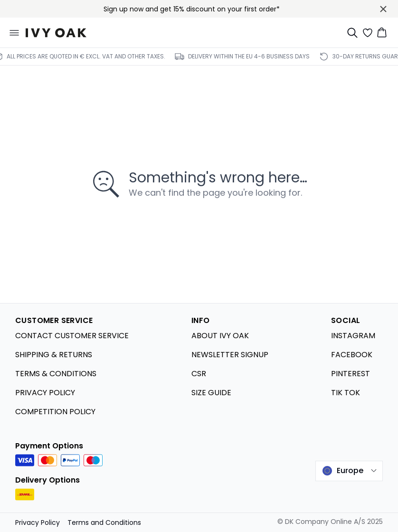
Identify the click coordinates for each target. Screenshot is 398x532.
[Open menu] (14, 33)
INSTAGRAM (353, 336)
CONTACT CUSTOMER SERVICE (72, 336)
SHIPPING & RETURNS (54, 355)
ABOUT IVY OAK (220, 336)
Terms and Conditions (104, 522)
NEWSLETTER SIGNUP (230, 355)
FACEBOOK (352, 355)
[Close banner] (383, 9)
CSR (199, 374)
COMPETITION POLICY (55, 412)
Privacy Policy (38, 522)
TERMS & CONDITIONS (56, 374)
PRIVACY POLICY (45, 393)
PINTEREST (351, 374)
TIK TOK (346, 393)
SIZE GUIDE (211, 393)
